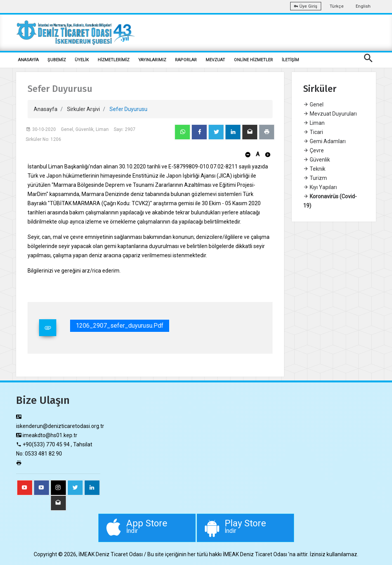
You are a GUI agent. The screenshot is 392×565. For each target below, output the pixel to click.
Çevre (314, 150)
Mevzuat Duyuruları (330, 114)
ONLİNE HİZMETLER (253, 60)
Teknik (314, 169)
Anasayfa (46, 109)
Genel (313, 105)
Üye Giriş (306, 6)
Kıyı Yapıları (320, 187)
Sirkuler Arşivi (83, 109)
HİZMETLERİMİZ (114, 60)
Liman (314, 123)
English (363, 6)
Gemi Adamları (324, 141)
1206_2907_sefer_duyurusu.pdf (120, 326)
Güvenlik (317, 160)
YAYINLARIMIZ (152, 60)
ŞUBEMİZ (57, 60)
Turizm (315, 178)
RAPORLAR (186, 60)
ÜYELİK (82, 60)
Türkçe (337, 6)
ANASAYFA (28, 60)
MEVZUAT (215, 60)
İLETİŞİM (290, 60)
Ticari (313, 132)
